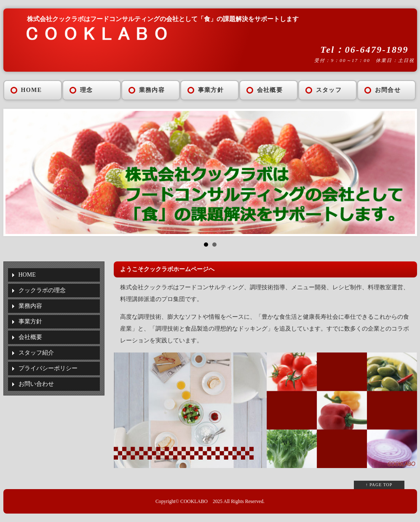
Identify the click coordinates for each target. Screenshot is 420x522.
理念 (87, 90)
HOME (32, 90)
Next (404, 172)
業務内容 (152, 90)
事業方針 (211, 90)
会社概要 (270, 90)
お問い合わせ (36, 384)
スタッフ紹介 (36, 353)
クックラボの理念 (42, 290)
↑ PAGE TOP (379, 485)
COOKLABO (194, 502)
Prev (16, 172)
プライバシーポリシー (48, 368)
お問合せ (388, 90)
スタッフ (329, 90)
